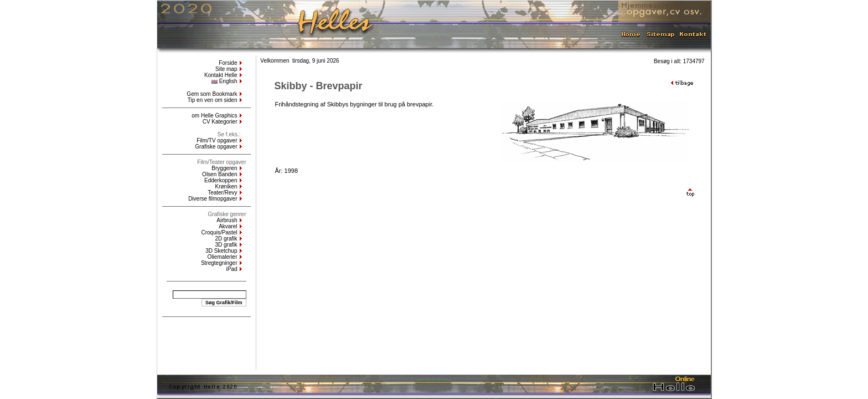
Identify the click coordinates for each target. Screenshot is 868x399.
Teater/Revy (222, 193)
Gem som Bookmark (212, 94)
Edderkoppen (221, 180)
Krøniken (226, 186)
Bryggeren (224, 168)
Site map (226, 69)
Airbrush (227, 220)
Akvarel (228, 226)
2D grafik (226, 239)
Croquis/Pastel (219, 232)
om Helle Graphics (214, 116)
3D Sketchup (221, 251)
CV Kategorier (220, 122)
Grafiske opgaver (216, 147)
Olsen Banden (219, 174)
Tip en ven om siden (213, 100)
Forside (228, 63)
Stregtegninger (219, 263)
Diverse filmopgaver (213, 199)
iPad (231, 269)
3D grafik (226, 245)
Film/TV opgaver (217, 140)
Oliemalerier (223, 257)
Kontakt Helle (221, 75)
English (224, 81)
